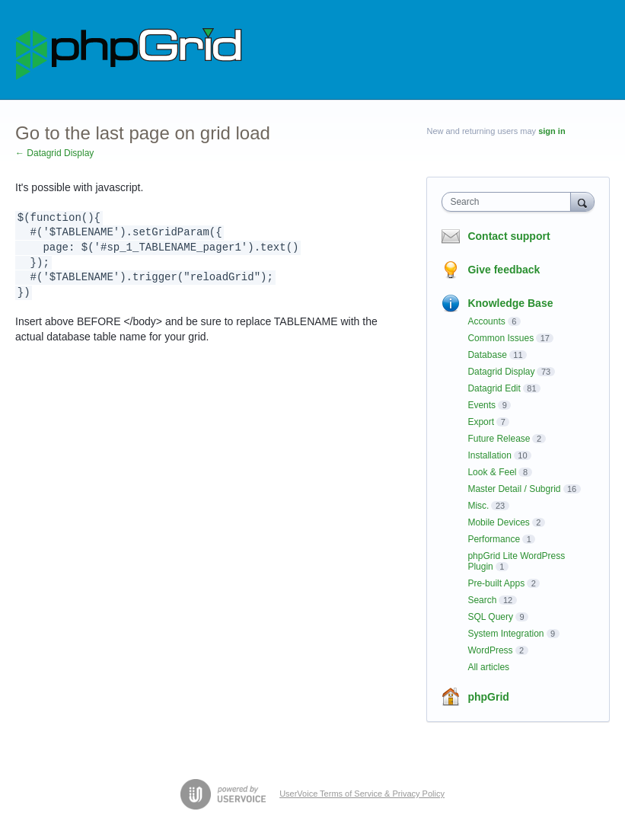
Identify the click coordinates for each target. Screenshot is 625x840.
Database (487, 355)
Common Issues (501, 338)
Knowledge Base (510, 303)
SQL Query (490, 617)
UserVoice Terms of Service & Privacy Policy (362, 794)
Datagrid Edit (494, 388)
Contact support (509, 236)
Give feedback (504, 270)
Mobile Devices (498, 522)
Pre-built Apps (496, 583)
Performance (494, 539)
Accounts (486, 321)
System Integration (505, 634)
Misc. (478, 506)
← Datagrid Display (54, 153)
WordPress (490, 650)
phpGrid (488, 697)
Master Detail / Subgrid (514, 489)
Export (481, 422)
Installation (489, 455)
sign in (552, 131)
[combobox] (509, 202)
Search (482, 600)
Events (482, 405)
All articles (488, 667)
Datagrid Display (501, 372)
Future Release (499, 439)
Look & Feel (492, 472)
